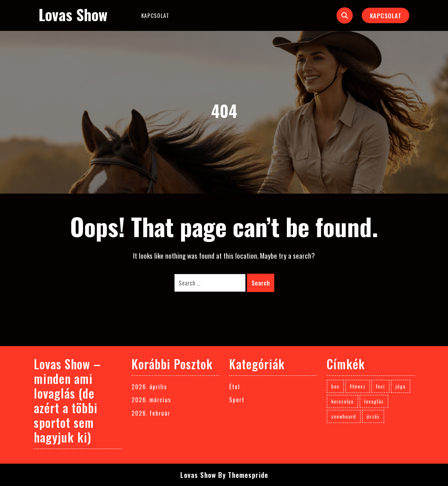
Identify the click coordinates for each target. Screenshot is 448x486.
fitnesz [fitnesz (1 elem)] (358, 386)
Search (261, 283)
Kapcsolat (155, 15)
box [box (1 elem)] (335, 386)
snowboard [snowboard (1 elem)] (344, 416)
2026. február (151, 413)
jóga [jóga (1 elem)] (401, 386)
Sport (237, 399)
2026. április (149, 386)
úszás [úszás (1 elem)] (373, 416)
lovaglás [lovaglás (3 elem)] (374, 401)
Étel (234, 386)
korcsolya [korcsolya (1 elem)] (342, 401)
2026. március (151, 399)
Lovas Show (73, 14)
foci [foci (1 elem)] (380, 386)
